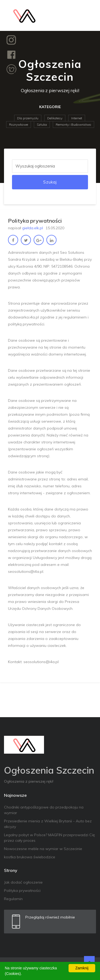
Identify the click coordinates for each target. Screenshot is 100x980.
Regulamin (13, 899)
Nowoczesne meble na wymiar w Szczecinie (43, 849)
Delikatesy (55, 118)
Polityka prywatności (22, 891)
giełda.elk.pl (33, 228)
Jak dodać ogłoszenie (23, 882)
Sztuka (42, 124)
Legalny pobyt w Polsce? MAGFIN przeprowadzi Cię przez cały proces (49, 838)
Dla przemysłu (28, 118)
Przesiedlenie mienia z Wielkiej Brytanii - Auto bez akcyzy (48, 824)
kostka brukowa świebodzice (30, 857)
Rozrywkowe (19, 124)
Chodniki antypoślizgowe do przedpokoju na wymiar (44, 810)
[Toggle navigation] (89, 15)
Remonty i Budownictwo (73, 124)
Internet (77, 118)
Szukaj (50, 182)
